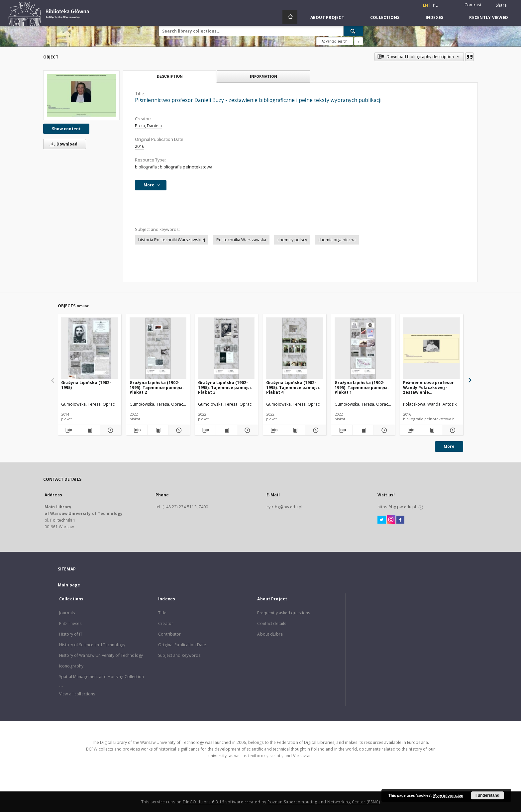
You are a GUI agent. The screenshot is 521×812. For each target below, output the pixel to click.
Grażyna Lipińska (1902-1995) (86, 385)
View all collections (77, 694)
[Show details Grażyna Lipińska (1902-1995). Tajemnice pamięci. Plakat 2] (178, 430)
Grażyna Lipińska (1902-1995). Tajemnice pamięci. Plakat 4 (293, 387)
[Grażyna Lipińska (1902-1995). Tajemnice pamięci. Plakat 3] (226, 348)
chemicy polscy (292, 240)
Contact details (272, 623)
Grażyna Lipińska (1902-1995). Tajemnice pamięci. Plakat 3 (225, 387)
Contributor (169, 634)
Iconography (71, 666)
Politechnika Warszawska (241, 240)
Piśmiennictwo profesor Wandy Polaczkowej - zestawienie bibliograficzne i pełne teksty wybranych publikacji (428, 387)
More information (448, 795)
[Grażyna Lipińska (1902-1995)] (90, 348)
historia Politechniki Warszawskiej (172, 240)
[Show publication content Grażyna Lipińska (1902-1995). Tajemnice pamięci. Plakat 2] (158, 430)
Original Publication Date (182, 645)
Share (501, 5)
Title (162, 613)
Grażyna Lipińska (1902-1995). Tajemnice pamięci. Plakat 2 (157, 387)
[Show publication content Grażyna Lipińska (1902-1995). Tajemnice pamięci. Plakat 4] (295, 430)
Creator (166, 623)
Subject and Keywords (179, 655)
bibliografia (146, 167)
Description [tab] (170, 76)
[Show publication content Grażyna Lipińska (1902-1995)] (90, 430)
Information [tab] (263, 76)
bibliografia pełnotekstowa (186, 167)
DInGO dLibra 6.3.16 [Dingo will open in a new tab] (204, 802)
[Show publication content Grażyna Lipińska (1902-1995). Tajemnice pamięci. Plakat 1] (363, 430)
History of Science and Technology (92, 645)
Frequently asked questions (284, 613)
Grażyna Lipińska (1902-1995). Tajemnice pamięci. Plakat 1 (362, 387)
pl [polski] (435, 5)
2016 (140, 146)
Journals (67, 613)
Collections (385, 17)
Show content (66, 129)
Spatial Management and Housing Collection (102, 677)
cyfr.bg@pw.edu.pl (284, 507)
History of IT (71, 634)
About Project (327, 17)
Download (62, 144)
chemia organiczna (337, 240)
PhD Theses (70, 623)
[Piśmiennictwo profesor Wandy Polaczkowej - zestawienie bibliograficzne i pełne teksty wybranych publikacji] (431, 348)
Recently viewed (489, 17)
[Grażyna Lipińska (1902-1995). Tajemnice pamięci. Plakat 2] (158, 348)
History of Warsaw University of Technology (101, 655)
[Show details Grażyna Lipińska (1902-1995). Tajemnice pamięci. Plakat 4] (315, 430)
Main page (69, 585)
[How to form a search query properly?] (359, 41)
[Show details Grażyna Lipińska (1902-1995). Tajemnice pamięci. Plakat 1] (383, 430)
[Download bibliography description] (68, 430)
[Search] (353, 31)
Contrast (473, 5)
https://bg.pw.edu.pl (397, 507)
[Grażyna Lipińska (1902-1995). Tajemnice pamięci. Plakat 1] (363, 348)
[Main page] (290, 17)
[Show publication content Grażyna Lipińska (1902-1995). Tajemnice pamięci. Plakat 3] (226, 430)
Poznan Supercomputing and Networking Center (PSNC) (324, 802)
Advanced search (335, 41)
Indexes (435, 17)
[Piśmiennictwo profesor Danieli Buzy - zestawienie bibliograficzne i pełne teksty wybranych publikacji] (81, 95)
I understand (487, 795)
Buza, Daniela (148, 126)
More (449, 446)
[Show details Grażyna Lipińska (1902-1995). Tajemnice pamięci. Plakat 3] (247, 430)
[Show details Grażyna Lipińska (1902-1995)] (110, 430)
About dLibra (270, 634)
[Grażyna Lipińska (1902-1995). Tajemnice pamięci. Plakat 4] (295, 348)
